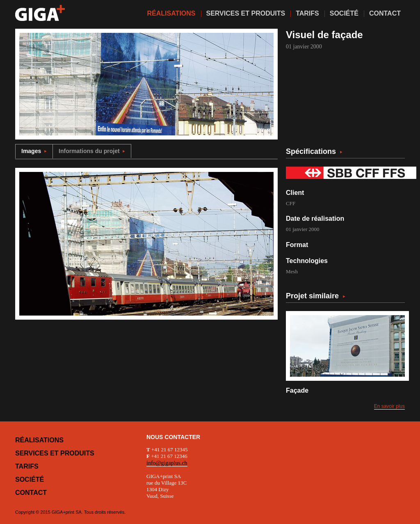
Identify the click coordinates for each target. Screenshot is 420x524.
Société (30, 479)
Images (34, 151)
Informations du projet (92, 151)
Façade (297, 390)
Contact (31, 493)
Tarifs (27, 466)
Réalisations (39, 440)
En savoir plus (389, 406)
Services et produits (55, 453)
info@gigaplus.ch (167, 463)
